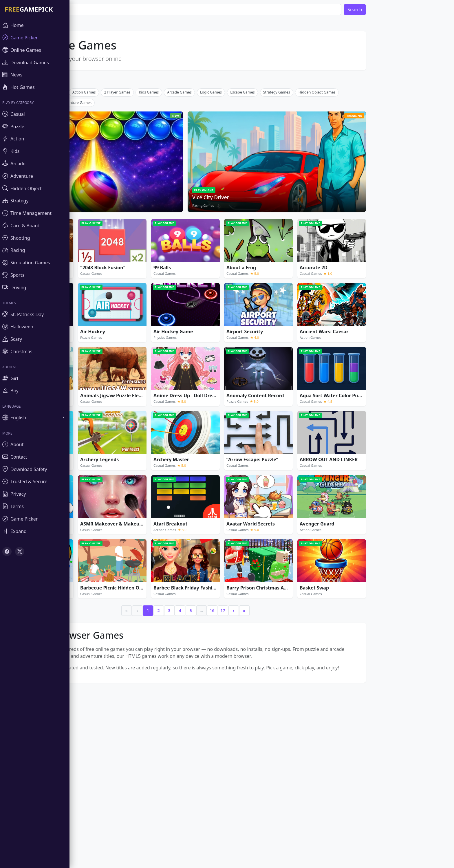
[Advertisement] (203, 129)
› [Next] (251, 696)
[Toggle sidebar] (35, 531)
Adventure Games (94, 188)
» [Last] (261, 696)
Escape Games (260, 178)
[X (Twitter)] (20, 552)
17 (240, 696)
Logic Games (228, 178)
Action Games (101, 178)
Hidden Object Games (334, 178)
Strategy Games (294, 178)
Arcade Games (197, 178)
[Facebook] (7, 552)
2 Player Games (135, 178)
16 (229, 696)
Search (372, 10)
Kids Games (166, 178)
